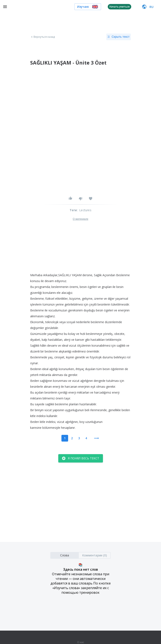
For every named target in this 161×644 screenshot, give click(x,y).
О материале (80, 219)
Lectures (85, 210)
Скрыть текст (119, 37)
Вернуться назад (43, 37)
